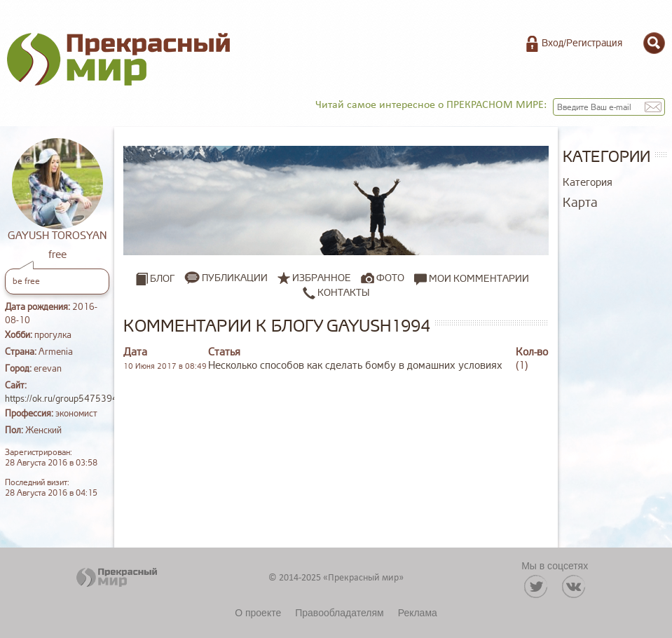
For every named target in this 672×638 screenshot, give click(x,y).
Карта (580, 203)
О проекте (258, 613)
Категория (588, 183)
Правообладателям (339, 613)
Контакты (336, 292)
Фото (390, 278)
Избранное (322, 278)
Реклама (418, 613)
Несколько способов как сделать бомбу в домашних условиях (355, 366)
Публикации (235, 278)
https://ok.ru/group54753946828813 (81, 399)
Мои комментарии (472, 278)
